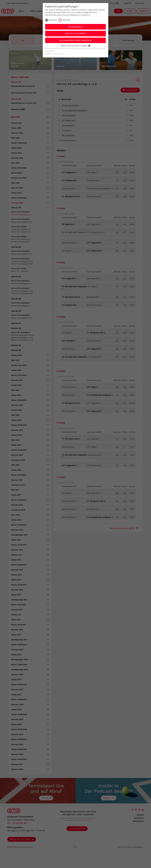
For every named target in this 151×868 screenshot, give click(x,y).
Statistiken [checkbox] (67, 20)
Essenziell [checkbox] (53, 20)
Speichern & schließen (75, 33)
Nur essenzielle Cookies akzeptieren (76, 40)
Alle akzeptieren (75, 27)
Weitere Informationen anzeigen (75, 46)
